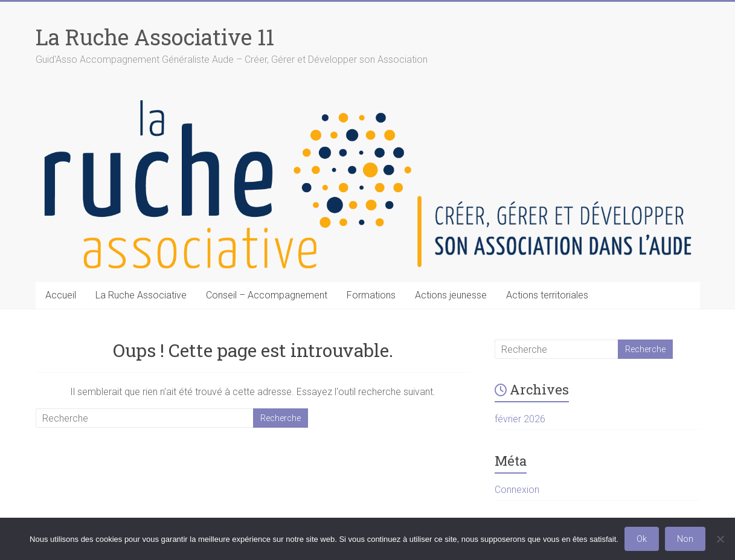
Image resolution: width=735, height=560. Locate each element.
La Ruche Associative (141, 295)
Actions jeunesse (451, 295)
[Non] (720, 539)
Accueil (61, 295)
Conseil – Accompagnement (267, 295)
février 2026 (520, 419)
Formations (371, 295)
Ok (642, 539)
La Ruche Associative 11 (155, 37)
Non (685, 539)
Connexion (517, 490)
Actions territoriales (547, 295)
